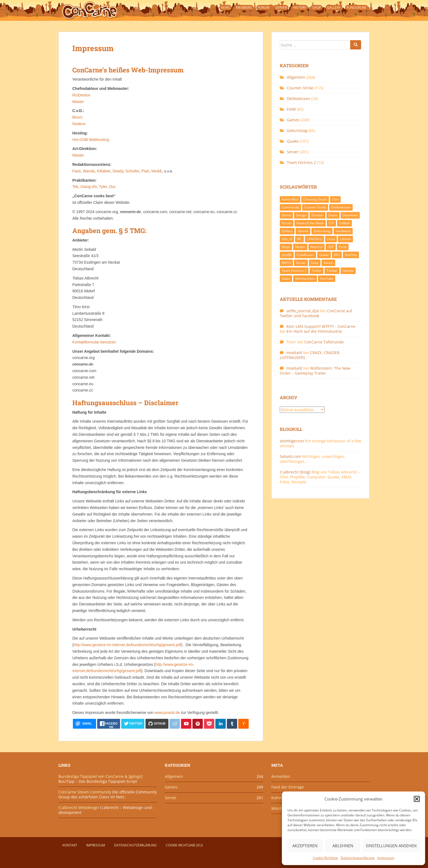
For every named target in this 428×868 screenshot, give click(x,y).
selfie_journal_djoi (303, 311)
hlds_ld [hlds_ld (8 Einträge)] (287, 239)
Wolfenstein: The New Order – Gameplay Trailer (315, 371)
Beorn (77, 117)
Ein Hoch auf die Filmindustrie (314, 331)
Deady (118, 171)
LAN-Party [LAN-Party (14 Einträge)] (314, 239)
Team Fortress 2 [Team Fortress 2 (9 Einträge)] (294, 271)
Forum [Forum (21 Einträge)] (287, 223)
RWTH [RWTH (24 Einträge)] (286, 263)
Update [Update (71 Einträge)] (348, 271)
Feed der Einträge (288, 787)
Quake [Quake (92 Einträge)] (324, 255)
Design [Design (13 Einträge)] (301, 215)
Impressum (386, 858)
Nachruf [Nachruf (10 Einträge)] (316, 247)
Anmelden (281, 776)
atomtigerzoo (292, 441)
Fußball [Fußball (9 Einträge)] (344, 223)
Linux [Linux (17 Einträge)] (331, 239)
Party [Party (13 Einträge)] (343, 247)
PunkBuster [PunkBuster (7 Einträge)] (305, 255)
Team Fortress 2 (301, 162)
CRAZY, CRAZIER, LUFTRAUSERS (310, 355)
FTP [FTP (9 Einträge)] (331, 223)
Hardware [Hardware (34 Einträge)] (343, 231)
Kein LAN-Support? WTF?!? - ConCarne (321, 326)
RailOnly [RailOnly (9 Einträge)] (351, 255)
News (225, 8)
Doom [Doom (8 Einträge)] (333, 215)
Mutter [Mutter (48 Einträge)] (300, 247)
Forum (264, 8)
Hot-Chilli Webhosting (91, 140)
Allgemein (296, 77)
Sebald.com (290, 456)
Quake (293, 141)
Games (293, 120)
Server (281, 8)
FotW (291, 109)
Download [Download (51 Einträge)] (350, 215)
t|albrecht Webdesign (79, 807)
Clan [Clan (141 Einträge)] (335, 199)
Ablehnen (343, 846)
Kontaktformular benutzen (94, 342)
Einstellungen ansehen (391, 846)
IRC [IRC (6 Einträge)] (299, 239)
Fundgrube (357, 8)
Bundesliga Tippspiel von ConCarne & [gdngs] (100, 776)
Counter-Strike (300, 88)
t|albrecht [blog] (295, 472)
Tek (75, 187)
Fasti (76, 171)
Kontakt (70, 845)
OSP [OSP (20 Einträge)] (331, 247)
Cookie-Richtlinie (325, 858)
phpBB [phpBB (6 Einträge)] (287, 255)
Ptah (145, 171)
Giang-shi (89, 187)
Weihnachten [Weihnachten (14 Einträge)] (305, 279)
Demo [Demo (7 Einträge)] (286, 215)
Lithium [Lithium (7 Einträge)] (345, 239)
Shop (317, 8)
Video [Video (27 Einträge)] (286, 279)
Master (78, 102)
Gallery (334, 8)
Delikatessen (298, 98)
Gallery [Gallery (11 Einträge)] (287, 231)
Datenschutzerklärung (358, 858)
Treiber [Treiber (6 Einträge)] (332, 271)
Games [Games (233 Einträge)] (303, 231)
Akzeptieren (305, 846)
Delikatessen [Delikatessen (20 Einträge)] (341, 207)
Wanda (89, 171)
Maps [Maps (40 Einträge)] (286, 247)
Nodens (79, 124)
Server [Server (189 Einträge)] (301, 263)
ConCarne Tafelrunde (324, 342)
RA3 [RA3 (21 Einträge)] (337, 255)
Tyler (103, 187)
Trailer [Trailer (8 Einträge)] (316, 271)
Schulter (133, 171)
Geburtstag (297, 130)
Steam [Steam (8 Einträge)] (328, 263)
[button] (417, 799)
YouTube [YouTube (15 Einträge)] (327, 279)
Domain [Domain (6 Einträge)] (317, 215)
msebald (294, 353)
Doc (112, 187)
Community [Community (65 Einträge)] (290, 207)
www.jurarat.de (167, 713)
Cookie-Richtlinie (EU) (184, 845)
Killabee (104, 171)
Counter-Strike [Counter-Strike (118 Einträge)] (315, 207)
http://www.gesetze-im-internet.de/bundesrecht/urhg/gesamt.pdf (127, 645)
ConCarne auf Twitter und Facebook (316, 313)
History (300, 8)
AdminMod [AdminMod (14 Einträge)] (290, 199)
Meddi (157, 171)
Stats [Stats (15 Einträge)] (315, 263)
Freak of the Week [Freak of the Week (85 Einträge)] (310, 223)
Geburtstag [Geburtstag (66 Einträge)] (322, 231)
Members (244, 8)
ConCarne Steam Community (85, 792)
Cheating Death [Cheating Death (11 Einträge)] (315, 199)
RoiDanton (81, 95)
